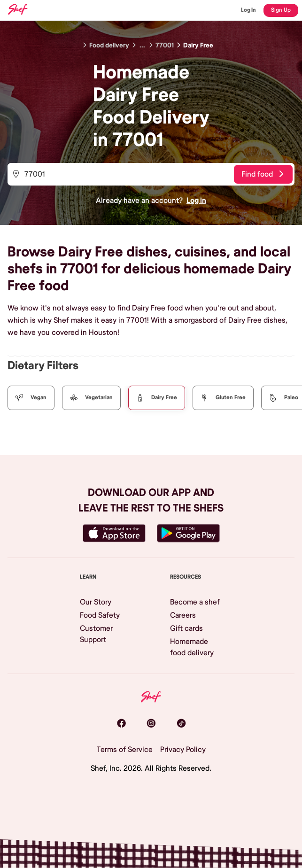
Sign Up (281, 10)
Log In (248, 10)
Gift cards (186, 628)
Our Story (96, 602)
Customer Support (96, 634)
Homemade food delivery (192, 647)
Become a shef (195, 602)
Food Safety (100, 615)
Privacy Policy (183, 750)
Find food (262, 174)
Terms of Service (125, 750)
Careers (183, 615)
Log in (196, 201)
